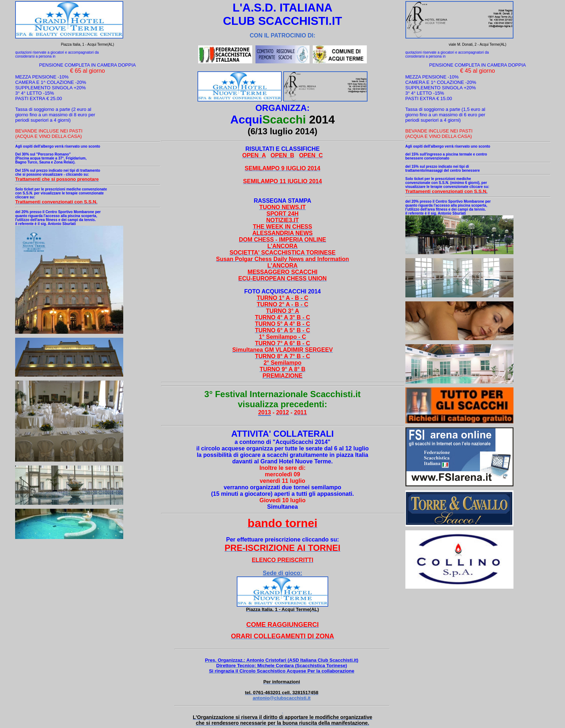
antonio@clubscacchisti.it (282, 698)
